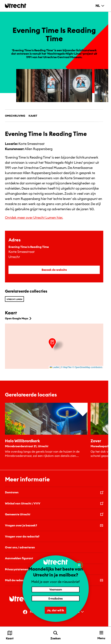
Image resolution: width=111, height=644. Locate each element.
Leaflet (54, 367)
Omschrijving (15, 116)
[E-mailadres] (56, 598)
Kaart (33, 116)
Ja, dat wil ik (55, 610)
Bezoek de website (54, 270)
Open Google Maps (19, 318)
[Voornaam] (56, 589)
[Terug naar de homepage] (16, 5)
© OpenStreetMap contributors (87, 367)
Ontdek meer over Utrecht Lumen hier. (34, 218)
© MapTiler (66, 367)
